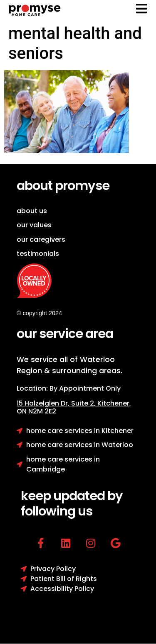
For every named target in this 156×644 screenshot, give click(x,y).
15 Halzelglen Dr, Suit (57, 403)
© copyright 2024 (39, 313)
